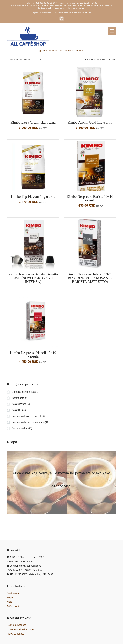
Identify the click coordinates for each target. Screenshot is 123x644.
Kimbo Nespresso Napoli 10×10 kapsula (33, 355)
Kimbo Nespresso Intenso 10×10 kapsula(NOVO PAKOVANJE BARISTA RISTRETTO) (90, 278)
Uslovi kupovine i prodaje (20, 629)
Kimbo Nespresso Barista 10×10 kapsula (90, 198)
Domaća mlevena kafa (25, 392)
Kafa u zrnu (20, 410)
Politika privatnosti (16, 625)
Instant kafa (20, 398)
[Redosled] (25, 59)
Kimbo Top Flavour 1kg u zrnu (33, 197)
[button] (112, 31)
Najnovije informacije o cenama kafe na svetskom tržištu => (62, 13)
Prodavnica (13, 593)
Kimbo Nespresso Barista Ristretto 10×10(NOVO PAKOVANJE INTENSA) (33, 278)
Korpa (10, 597)
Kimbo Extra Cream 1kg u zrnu (33, 122)
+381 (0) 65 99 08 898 (46, 3)
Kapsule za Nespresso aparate (30, 422)
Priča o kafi (13, 606)
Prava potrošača (15, 634)
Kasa (9, 602)
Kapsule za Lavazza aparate (29, 416)
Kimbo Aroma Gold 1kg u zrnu (90, 122)
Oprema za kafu (22, 428)
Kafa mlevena (21, 404)
